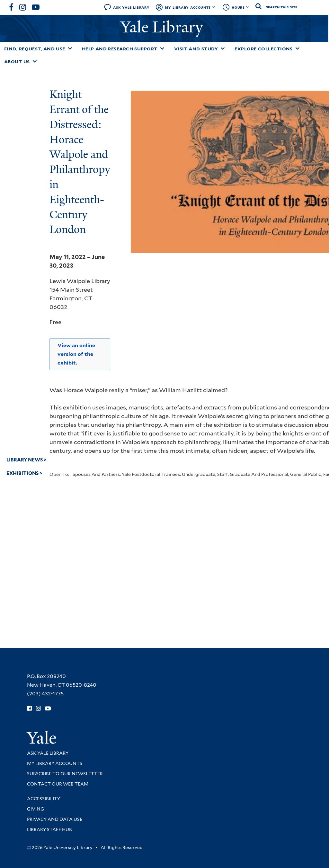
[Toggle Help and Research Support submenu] (162, 48)
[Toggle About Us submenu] (35, 61)
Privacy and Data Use (55, 819)
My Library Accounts (188, 7)
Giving (36, 809)
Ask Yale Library (131, 7)
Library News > (27, 460)
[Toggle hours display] (248, 7)
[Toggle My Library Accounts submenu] (214, 7)
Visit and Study (196, 49)
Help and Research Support (120, 49)
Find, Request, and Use (35, 49)
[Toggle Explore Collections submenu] (298, 48)
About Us (17, 62)
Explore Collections (264, 49)
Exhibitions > (24, 473)
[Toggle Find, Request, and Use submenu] (70, 48)
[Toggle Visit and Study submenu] (223, 48)
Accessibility (44, 799)
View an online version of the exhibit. (76, 354)
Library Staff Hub (49, 829)
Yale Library (164, 27)
